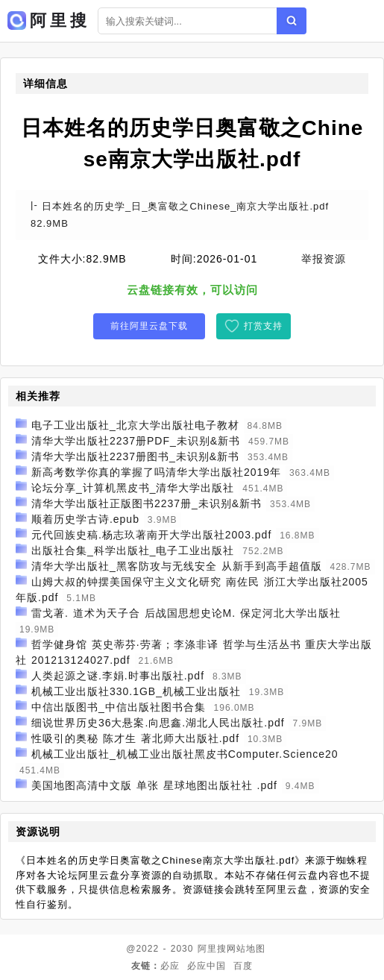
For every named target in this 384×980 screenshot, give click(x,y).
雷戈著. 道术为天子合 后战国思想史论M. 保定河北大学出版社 (186, 613)
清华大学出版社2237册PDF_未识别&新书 (136, 441)
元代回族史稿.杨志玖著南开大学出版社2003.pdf (151, 535)
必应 (170, 966)
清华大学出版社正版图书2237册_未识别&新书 (147, 503)
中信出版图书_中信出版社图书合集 (119, 707)
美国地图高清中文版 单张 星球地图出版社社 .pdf (154, 785)
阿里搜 (212, 949)
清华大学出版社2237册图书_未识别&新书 (135, 456)
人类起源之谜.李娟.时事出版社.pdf (118, 676)
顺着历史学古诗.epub (85, 519)
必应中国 (207, 966)
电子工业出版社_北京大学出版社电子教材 (135, 425)
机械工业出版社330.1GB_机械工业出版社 (136, 691)
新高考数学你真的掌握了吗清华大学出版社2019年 (156, 472)
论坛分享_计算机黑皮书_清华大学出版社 (133, 488)
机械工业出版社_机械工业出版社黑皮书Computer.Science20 (185, 754)
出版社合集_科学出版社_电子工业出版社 (133, 550)
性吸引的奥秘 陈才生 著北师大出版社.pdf (135, 738)
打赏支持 (263, 326)
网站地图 (246, 949)
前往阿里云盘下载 (149, 326)
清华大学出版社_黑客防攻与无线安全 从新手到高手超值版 (177, 566)
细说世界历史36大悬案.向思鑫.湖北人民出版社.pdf (158, 723)
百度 (243, 966)
